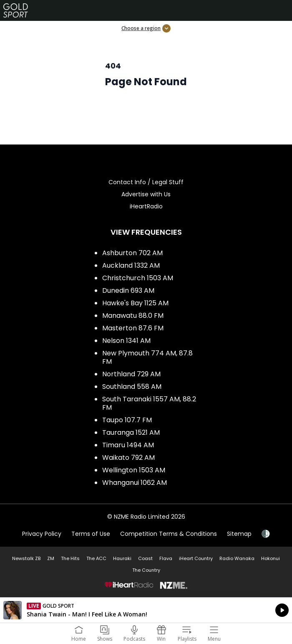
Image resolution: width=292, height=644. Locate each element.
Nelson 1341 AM (126, 341)
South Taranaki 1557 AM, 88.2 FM (149, 403)
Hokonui (271, 558)
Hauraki (122, 558)
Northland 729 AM (131, 374)
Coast (145, 558)
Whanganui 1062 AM (135, 483)
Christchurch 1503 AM (138, 278)
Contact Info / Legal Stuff (146, 182)
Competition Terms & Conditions (169, 534)
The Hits (70, 558)
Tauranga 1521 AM (131, 432)
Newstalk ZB (26, 558)
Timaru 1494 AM (128, 445)
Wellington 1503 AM (134, 470)
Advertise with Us (146, 194)
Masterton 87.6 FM (133, 328)
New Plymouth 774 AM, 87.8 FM (147, 357)
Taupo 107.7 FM (127, 420)
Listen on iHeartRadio (146, 610)
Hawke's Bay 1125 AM (135, 303)
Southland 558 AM (132, 387)
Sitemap (239, 534)
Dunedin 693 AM (128, 290)
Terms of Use (91, 534)
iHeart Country (196, 558)
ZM (51, 558)
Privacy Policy (42, 534)
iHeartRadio (146, 206)
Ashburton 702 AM (132, 253)
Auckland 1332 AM (131, 265)
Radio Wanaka (237, 558)
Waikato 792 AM (128, 458)
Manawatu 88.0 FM (133, 316)
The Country (146, 570)
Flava (166, 558)
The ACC (96, 558)
